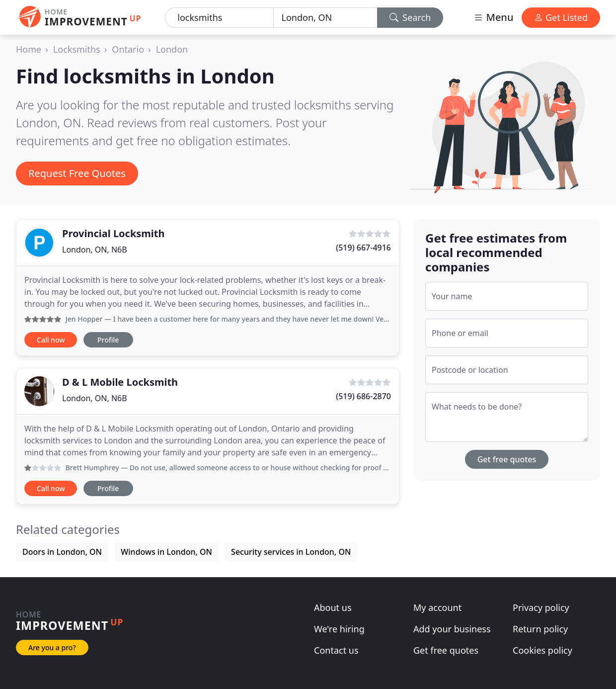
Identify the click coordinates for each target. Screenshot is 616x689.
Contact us (336, 650)
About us (333, 607)
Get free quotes (507, 459)
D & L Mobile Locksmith (120, 382)
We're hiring (339, 629)
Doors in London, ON (62, 552)
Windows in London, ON (166, 552)
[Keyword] (219, 18)
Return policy (540, 629)
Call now (51, 340)
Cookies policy (542, 650)
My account (437, 607)
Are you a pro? (52, 647)
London (172, 49)
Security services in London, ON (291, 552)
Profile (108, 340)
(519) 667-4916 (363, 248)
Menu (493, 17)
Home (29, 49)
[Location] (325, 18)
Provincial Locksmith (114, 233)
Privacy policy (541, 607)
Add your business (452, 629)
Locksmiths (77, 49)
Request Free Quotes (77, 173)
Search (410, 17)
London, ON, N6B (95, 250)
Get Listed (561, 17)
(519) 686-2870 (363, 396)
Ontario (128, 49)
